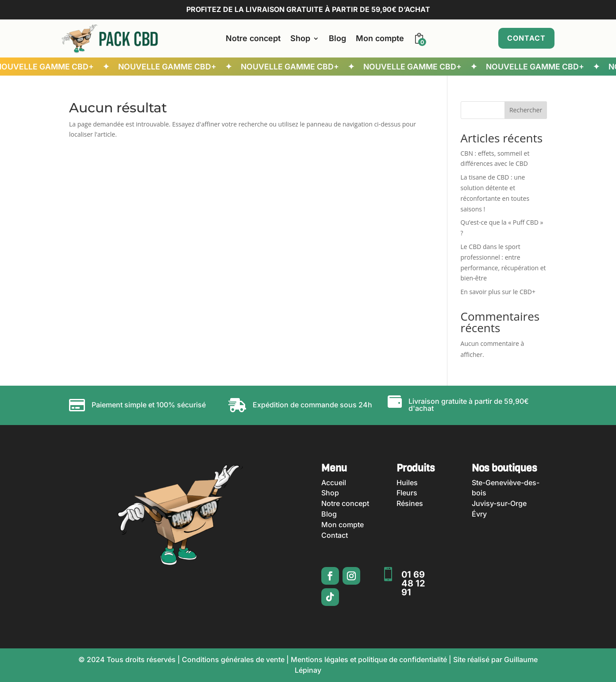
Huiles (407, 483)
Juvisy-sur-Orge (499, 503)
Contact (526, 38)
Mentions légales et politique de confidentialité (369, 659)
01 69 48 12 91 (413, 583)
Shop (300, 38)
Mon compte (380, 38)
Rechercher (526, 110)
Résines (410, 503)
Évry (479, 514)
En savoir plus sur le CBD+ (498, 292)
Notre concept (253, 38)
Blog (337, 38)
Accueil (334, 483)
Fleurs (407, 493)
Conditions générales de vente (233, 659)
